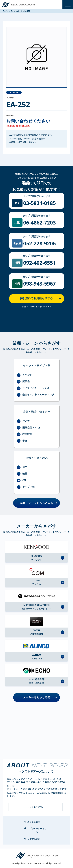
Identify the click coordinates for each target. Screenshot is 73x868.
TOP (5, 11)
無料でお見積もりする (41, 299)
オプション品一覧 (16, 11)
